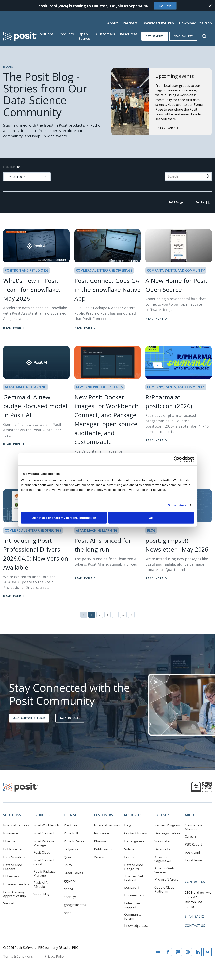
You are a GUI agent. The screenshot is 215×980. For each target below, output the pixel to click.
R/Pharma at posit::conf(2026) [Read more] (169, 402)
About (190, 815)
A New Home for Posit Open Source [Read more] (176, 285)
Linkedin (198, 952)
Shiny (68, 865)
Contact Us (195, 882)
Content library (136, 833)
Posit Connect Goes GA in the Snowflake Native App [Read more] (107, 289)
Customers (103, 815)
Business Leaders (16, 884)
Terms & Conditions (18, 956)
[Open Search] (204, 36)
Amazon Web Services (164, 870)
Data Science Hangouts (134, 867)
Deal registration (167, 833)
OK (151, 518)
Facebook (168, 952)
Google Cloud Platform (164, 889)
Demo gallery (183, 36)
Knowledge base (136, 926)
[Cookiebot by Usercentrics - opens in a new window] (177, 459)
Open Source (75, 815)
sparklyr (70, 897)
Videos (129, 849)
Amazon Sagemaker (163, 859)
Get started (155, 36)
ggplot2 (70, 881)
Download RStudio (158, 23)
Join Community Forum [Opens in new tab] (29, 718)
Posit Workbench (46, 825)
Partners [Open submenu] (130, 23)
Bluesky (208, 952)
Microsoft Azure (166, 879)
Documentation (136, 895)
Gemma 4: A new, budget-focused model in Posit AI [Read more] (35, 406)
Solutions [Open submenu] (46, 34)
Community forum (133, 916)
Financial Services (16, 825)
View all (9, 903)
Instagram (188, 952)
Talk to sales (70, 718)
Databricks (162, 849)
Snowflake (162, 841)
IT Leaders (11, 876)
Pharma (9, 841)
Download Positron (195, 23)
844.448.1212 (194, 916)
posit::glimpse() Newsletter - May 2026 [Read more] (177, 545)
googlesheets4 (75, 905)
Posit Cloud (42, 852)
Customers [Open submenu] (106, 34)
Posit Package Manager (44, 843)
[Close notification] (210, 6)
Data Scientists (14, 857)
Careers (191, 836)
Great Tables (73, 873)
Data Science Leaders (13, 867)
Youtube (158, 952)
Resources (133, 815)
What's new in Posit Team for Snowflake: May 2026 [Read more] (32, 289)
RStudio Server (75, 841)
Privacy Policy (55, 956)
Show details (177, 505)
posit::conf (132, 887)
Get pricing (42, 894)
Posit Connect (44, 833)
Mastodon (178, 952)
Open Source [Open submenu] (84, 36)
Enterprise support (132, 905)
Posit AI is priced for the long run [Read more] (103, 545)
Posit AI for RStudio (42, 885)
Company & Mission (193, 827)
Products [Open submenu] (66, 34)
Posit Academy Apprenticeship (15, 894)
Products (42, 815)
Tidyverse (71, 849)
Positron (70, 825)
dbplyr (69, 889)
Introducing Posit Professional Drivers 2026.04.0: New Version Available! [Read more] (36, 554)
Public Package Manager (45, 873)
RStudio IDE (73, 833)
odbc (67, 913)
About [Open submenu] (113, 23)
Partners (162, 815)
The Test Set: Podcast (134, 878)
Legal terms (194, 860)
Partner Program (167, 825)
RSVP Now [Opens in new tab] (165, 6)
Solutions (12, 815)
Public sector (13, 849)
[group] (27, 177)
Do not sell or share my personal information (64, 518)
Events (129, 857)
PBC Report (193, 844)
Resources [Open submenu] (129, 34)
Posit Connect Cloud (44, 862)
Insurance (11, 833)
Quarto (69, 857)
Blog (128, 825)
